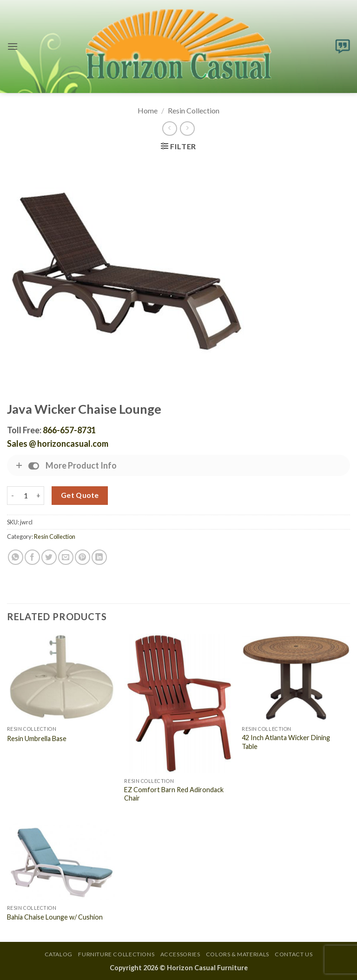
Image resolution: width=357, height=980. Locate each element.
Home (148, 110)
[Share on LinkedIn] (99, 557)
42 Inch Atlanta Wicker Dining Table (286, 742)
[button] (13, 46)
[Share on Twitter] (49, 557)
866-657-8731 (69, 430)
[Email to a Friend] (66, 557)
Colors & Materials (238, 954)
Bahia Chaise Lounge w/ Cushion (55, 917)
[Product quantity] (26, 496)
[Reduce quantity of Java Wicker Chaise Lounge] (13, 496)
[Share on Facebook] (32, 557)
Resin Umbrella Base (37, 738)
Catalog (59, 954)
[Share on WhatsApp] (16, 557)
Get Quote (80, 495)
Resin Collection (194, 110)
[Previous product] (187, 129)
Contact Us (294, 954)
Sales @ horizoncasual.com (58, 444)
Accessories (180, 954)
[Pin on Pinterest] (83, 557)
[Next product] (169, 129)
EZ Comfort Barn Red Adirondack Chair (174, 794)
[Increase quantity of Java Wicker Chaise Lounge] (39, 496)
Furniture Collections (116, 954)
